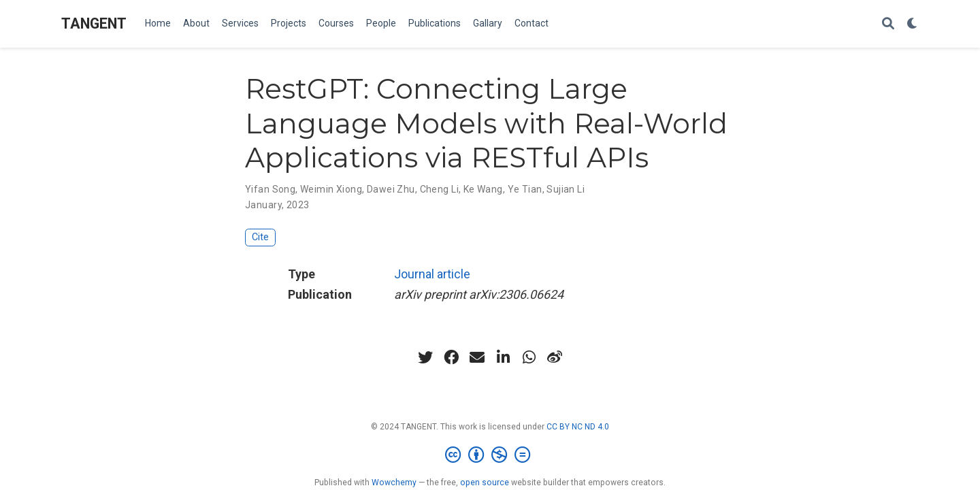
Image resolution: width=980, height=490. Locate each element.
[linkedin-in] (503, 357)
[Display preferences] (913, 24)
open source (485, 483)
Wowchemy (394, 483)
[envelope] (477, 357)
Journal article (432, 274)
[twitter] (425, 357)
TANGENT (94, 23)
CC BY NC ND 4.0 (578, 427)
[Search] (888, 24)
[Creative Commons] (490, 455)
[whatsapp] (529, 357)
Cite (260, 237)
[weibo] (555, 357)
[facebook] (451, 357)
